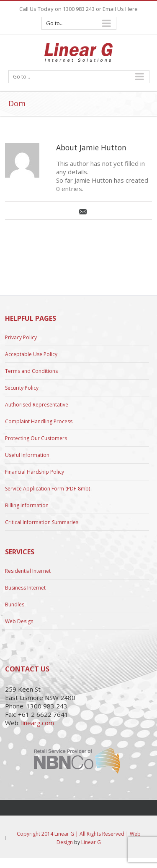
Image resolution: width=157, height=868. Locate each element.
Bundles (15, 604)
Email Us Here (120, 9)
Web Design (19, 621)
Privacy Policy (21, 338)
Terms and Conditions (31, 371)
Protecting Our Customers (36, 438)
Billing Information (27, 505)
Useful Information (27, 455)
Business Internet (25, 588)
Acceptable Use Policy (31, 354)
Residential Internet (28, 571)
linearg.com (38, 723)
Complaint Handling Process (39, 421)
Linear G (91, 842)
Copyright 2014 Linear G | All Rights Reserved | (73, 834)
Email (83, 212)
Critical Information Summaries (42, 522)
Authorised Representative (37, 405)
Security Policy (22, 388)
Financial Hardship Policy (35, 472)
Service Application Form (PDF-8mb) (48, 489)
